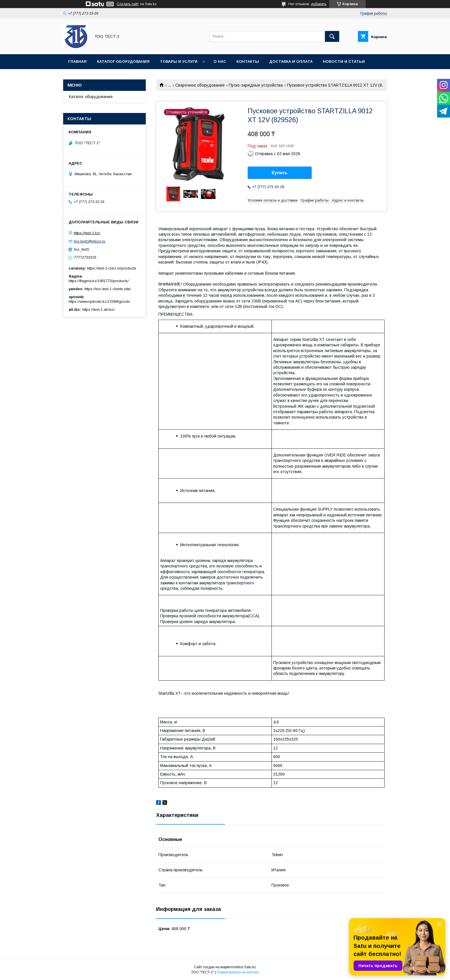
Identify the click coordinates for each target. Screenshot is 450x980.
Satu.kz (250, 967)
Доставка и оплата (291, 62)
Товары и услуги (179, 62)
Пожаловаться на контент (238, 972)
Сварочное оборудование (200, 85)
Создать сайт (128, 4)
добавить (319, 4)
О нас (220, 62)
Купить (280, 173)
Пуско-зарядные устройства (256, 85)
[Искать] (332, 36)
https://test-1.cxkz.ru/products (112, 268)
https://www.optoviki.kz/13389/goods (99, 301)
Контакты (248, 62)
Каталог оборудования (123, 62)
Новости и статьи (344, 62)
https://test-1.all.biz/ (99, 310)
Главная (77, 62)
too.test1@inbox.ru (90, 241)
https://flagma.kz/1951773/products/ (99, 281)
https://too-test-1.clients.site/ (108, 289)
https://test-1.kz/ (87, 233)
